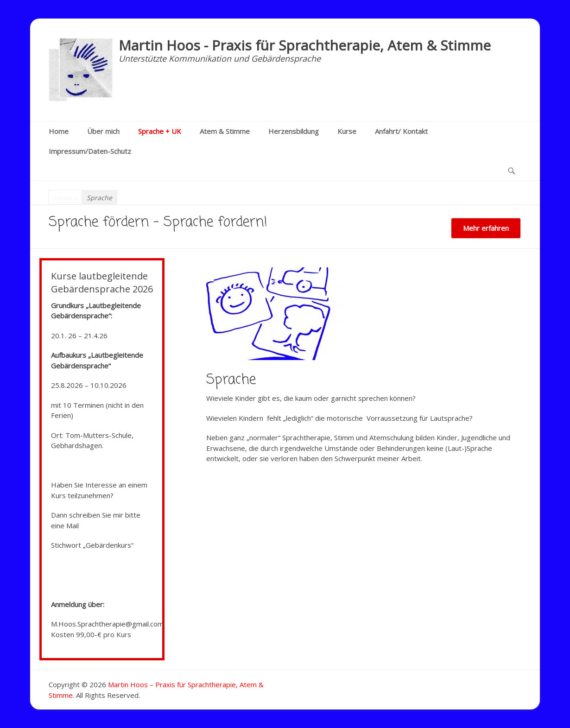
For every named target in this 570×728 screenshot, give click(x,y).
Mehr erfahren (486, 228)
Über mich (103, 131)
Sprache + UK (160, 131)
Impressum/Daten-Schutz (90, 151)
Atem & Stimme (225, 131)
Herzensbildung (294, 131)
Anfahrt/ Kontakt (401, 131)
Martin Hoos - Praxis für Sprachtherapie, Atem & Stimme (305, 45)
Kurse (347, 131)
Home (59, 131)
